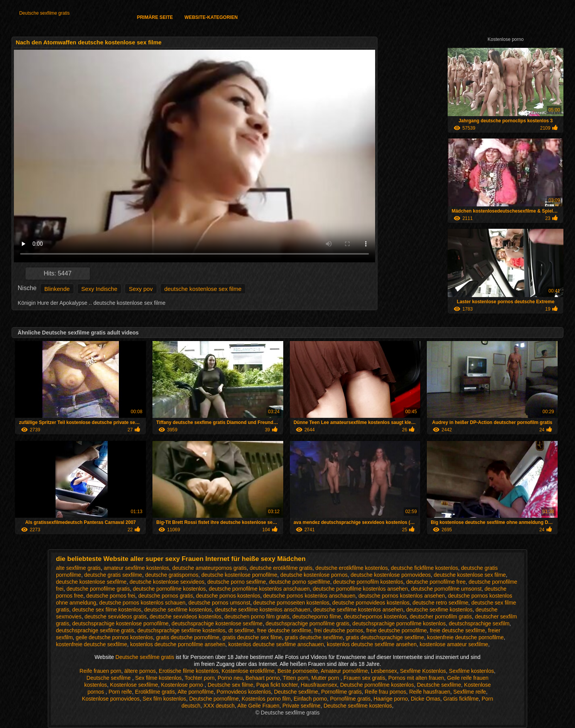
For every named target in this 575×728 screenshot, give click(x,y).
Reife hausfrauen (430, 692)
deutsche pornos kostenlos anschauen (309, 596)
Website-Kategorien (211, 17)
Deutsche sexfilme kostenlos (358, 706)
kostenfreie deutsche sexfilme (91, 644)
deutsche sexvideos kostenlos (186, 617)
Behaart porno (263, 678)
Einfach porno (310, 699)
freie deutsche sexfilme (457, 630)
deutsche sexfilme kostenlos (178, 610)
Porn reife (120, 692)
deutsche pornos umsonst (219, 603)
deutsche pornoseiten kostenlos (291, 603)
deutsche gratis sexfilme (113, 575)
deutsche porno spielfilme (300, 582)
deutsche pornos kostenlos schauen (142, 603)
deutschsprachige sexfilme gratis (95, 630)
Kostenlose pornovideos (111, 699)
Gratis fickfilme (461, 699)
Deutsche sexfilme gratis (45, 13)
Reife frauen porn (100, 671)
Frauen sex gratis (364, 678)
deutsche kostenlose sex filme (203, 289)
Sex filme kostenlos (158, 678)
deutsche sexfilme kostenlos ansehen (358, 610)
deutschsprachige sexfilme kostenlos (181, 630)
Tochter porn (200, 678)
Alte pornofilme (195, 692)
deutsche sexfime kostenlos (439, 610)
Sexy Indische (99, 289)
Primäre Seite (155, 17)
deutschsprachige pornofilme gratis (307, 623)
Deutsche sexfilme (109, 678)
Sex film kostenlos (165, 699)
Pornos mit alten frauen (416, 678)
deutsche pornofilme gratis (98, 589)
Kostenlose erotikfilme (248, 671)
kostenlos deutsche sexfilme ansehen (372, 644)
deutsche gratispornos (172, 575)
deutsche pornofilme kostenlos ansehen (360, 589)
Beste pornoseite (298, 671)
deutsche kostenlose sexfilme (91, 582)
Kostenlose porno (183, 685)
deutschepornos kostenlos (375, 617)
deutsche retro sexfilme (441, 603)
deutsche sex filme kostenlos (107, 610)
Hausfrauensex (319, 685)
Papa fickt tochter (277, 685)
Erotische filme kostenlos (189, 671)
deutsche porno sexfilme (237, 582)
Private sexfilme (302, 706)
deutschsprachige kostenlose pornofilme (120, 623)
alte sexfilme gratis (78, 568)
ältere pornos (140, 671)
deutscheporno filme (316, 617)
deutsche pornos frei (111, 596)
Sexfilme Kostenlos (423, 671)
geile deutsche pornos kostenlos (114, 637)
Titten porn (296, 678)
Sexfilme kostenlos (471, 671)
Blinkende (57, 289)
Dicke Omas (426, 699)
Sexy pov (141, 289)
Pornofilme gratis (341, 692)
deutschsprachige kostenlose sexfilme (217, 623)
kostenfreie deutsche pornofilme (465, 637)
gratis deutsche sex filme (252, 637)
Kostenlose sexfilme (134, 685)
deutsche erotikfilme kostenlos (352, 568)
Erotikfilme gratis (155, 692)
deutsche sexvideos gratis (116, 617)
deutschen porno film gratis (257, 617)
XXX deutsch (219, 706)
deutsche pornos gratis (166, 596)
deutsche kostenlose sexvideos (167, 582)
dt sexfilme (241, 630)
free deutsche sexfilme (284, 630)
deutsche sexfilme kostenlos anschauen (263, 610)
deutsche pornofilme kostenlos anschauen (259, 589)
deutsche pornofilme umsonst (446, 589)
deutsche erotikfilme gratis (281, 568)
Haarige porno (391, 699)
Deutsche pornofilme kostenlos (377, 685)
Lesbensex (384, 671)
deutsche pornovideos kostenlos (371, 603)
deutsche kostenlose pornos (314, 575)
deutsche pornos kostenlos (228, 596)
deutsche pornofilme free (436, 582)
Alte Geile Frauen (258, 706)
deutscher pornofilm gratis (441, 617)
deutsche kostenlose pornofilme (239, 575)
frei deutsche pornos (339, 630)
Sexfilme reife (470, 692)
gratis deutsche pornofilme (188, 637)
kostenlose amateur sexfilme (454, 644)
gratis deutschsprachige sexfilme (385, 637)
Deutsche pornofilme (214, 699)
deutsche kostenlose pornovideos (391, 575)
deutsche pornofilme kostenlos (169, 589)
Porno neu (230, 678)
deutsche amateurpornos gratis (209, 568)
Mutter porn (326, 678)
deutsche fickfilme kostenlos (424, 568)
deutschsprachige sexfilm (479, 623)
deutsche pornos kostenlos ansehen (402, 596)
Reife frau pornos (385, 692)
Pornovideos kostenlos (244, 692)
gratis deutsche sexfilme (314, 637)
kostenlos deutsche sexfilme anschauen (276, 644)
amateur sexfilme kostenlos (137, 568)
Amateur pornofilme (344, 671)
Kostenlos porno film (266, 699)
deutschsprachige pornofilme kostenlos (399, 623)
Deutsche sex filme (230, 685)
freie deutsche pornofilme (397, 630)
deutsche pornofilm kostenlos (368, 582)
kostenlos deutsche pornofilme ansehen (178, 644)
